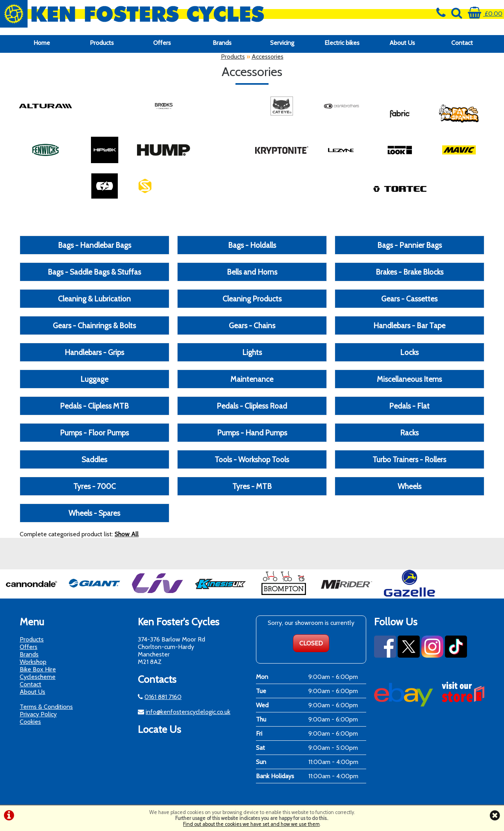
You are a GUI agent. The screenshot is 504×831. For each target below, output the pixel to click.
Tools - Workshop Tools (252, 459)
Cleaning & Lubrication (94, 299)
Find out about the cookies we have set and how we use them (251, 824)
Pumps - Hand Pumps (252, 433)
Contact (462, 43)
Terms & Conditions (46, 707)
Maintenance (252, 379)
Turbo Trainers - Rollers (409, 459)
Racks (409, 433)
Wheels (409, 486)
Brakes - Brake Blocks (409, 272)
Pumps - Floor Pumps (94, 433)
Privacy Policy (38, 714)
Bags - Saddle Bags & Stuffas (94, 272)
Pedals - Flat (409, 406)
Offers (162, 43)
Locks (409, 352)
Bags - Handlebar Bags (94, 245)
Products (102, 43)
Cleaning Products (252, 299)
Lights (252, 352)
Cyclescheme (38, 677)
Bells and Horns (252, 272)
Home (42, 43)
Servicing (282, 43)
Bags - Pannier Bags (409, 245)
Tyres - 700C (94, 486)
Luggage (94, 379)
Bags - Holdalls (252, 245)
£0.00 (485, 14)
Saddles (94, 459)
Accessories (268, 57)
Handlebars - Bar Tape (409, 325)
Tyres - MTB (252, 486)
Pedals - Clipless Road (252, 406)
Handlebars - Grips (94, 352)
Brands (222, 43)
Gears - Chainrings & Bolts (94, 325)
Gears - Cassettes (409, 299)
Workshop (33, 662)
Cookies (30, 722)
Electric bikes (342, 43)
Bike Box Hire (38, 669)
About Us (402, 43)
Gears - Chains (252, 325)
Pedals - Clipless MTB (94, 406)
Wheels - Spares (94, 513)
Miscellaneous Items (409, 379)
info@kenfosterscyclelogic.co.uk (188, 712)
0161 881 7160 (163, 697)
